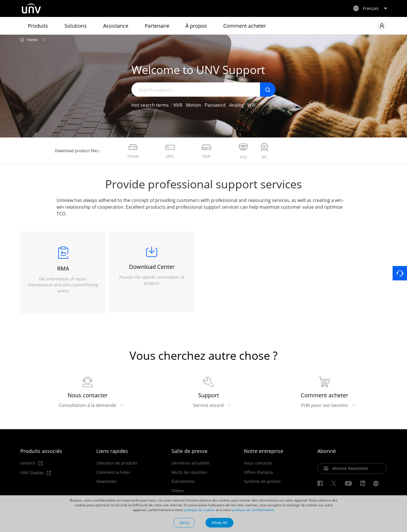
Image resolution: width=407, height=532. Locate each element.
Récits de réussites (189, 475)
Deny (184, 523)
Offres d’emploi (258, 475)
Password (215, 106)
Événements (183, 484)
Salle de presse (190, 453)
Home (32, 41)
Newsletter (107, 484)
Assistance (116, 26)
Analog (237, 106)
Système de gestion (262, 484)
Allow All (219, 523)
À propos (196, 26)
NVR (178, 106)
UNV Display (35, 475)
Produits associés (41, 453)
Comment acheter (245, 26)
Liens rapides (112, 453)
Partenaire (157, 26)
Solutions (76, 26)
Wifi (251, 106)
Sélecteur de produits (117, 465)
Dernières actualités (191, 465)
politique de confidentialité (253, 510)
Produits (38, 26)
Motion (194, 106)
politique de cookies (200, 510)
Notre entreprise (264, 453)
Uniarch (31, 465)
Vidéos (178, 493)
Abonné (327, 453)
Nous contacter (258, 465)
